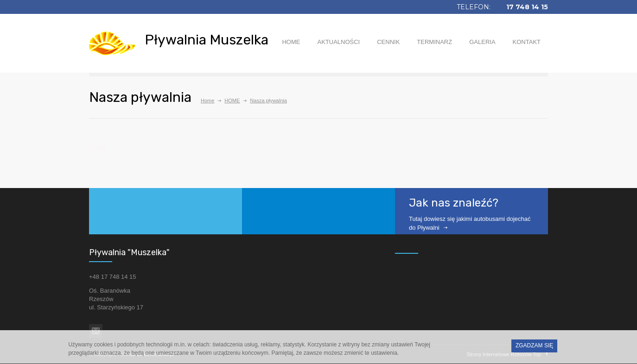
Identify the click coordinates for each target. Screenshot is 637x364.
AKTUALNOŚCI (338, 42)
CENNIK (388, 42)
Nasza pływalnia (268, 100)
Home (207, 100)
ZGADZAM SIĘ (534, 347)
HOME (291, 42)
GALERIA (482, 42)
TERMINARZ (434, 42)
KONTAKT (527, 42)
